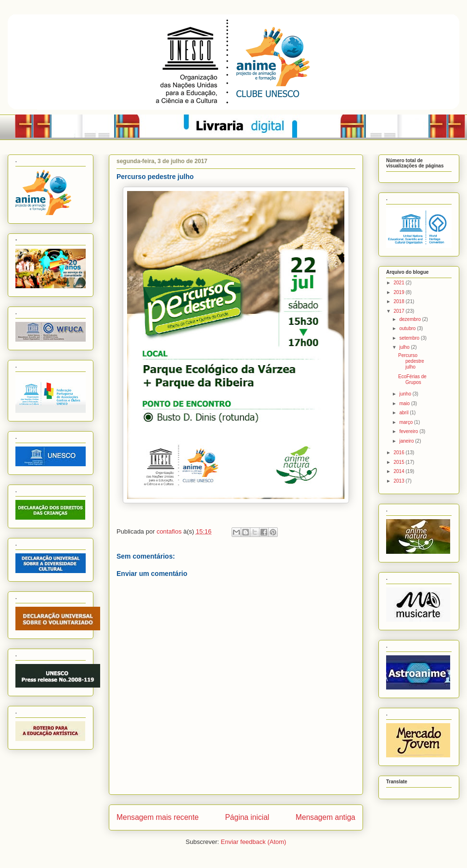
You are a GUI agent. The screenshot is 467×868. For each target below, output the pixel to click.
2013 (399, 481)
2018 (399, 301)
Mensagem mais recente (158, 817)
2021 (399, 283)
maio (405, 403)
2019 (399, 292)
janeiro (407, 441)
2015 (399, 462)
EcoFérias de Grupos (412, 379)
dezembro (410, 319)
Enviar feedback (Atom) (254, 842)
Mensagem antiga (325, 817)
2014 (399, 471)
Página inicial (247, 817)
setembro (410, 338)
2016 (399, 453)
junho (406, 394)
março (407, 422)
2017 (399, 311)
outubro (408, 328)
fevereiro (409, 431)
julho (405, 347)
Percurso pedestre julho (411, 361)
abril (404, 413)
